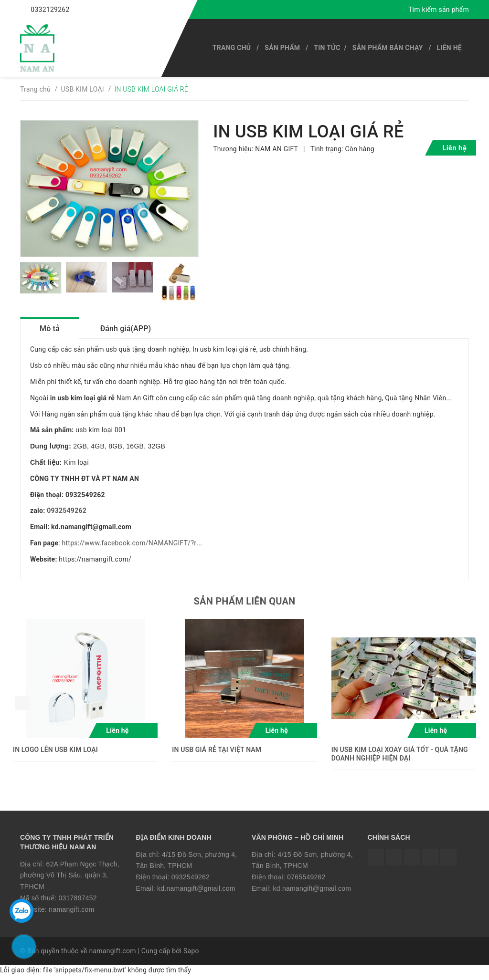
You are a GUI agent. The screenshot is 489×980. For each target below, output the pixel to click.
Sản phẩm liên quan (245, 605)
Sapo (191, 955)
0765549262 (306, 881)
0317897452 (77, 902)
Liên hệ (449, 48)
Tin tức (327, 48)
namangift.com (71, 914)
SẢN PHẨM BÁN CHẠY (388, 48)
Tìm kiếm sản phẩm (439, 10)
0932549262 (67, 515)
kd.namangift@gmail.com (196, 893)
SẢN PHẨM (282, 48)
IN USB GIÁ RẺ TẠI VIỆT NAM (217, 753)
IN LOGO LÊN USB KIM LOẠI (55, 753)
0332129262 (50, 10)
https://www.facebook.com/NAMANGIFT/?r (129, 547)
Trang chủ (232, 48)
